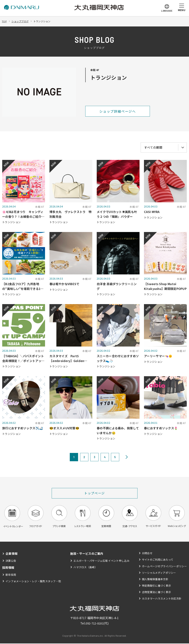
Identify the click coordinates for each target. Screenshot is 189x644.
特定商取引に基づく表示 (157, 586)
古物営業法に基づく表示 (157, 593)
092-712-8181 (94, 624)
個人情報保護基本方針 (155, 580)
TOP (5, 21)
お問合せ (147, 554)
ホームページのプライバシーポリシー (164, 567)
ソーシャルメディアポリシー (159, 573)
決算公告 (11, 561)
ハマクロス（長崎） (85, 568)
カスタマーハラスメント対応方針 (162, 599)
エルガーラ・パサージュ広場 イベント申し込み (101, 561)
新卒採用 (11, 575)
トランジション (44, 21)
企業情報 (12, 554)
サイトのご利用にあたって (158, 560)
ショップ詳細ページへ (118, 111)
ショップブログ (21, 21)
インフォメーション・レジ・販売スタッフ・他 (33, 582)
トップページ (95, 493)
